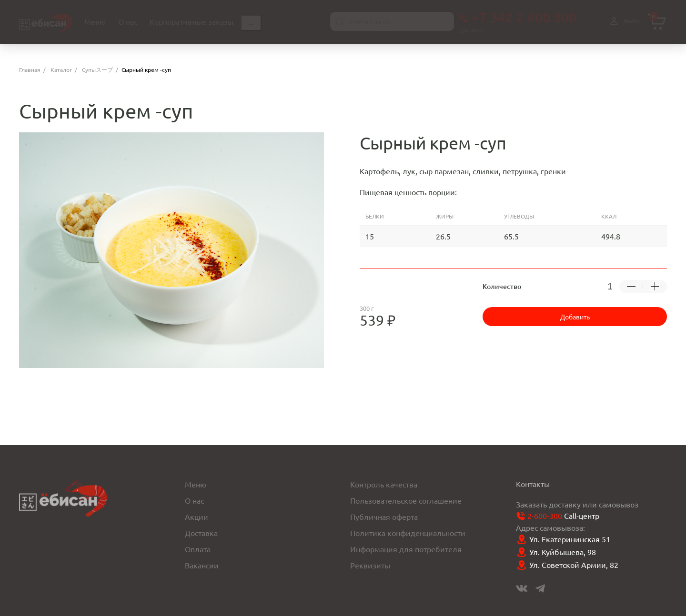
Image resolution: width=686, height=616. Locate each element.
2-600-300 (545, 516)
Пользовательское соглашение (406, 500)
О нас (194, 500)
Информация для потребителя (406, 549)
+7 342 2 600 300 (518, 17)
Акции (197, 517)
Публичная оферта (384, 517)
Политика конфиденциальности (408, 533)
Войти (624, 21)
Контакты (533, 484)
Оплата (198, 549)
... (251, 23)
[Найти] (340, 21)
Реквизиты (370, 565)
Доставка (201, 533)
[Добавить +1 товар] (655, 287)
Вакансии (202, 565)
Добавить (575, 317)
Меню (196, 484)
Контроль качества (384, 484)
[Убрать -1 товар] (631, 287)
